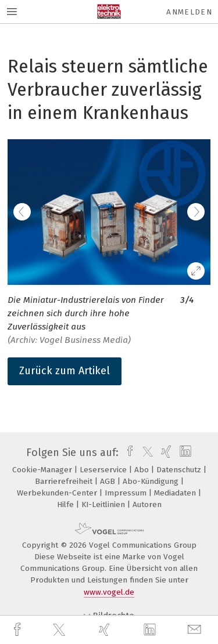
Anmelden (189, 12)
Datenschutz (180, 470)
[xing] (106, 630)
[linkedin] (151, 630)
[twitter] (60, 630)
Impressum (127, 493)
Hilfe (67, 504)
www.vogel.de (109, 592)
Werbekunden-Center (58, 493)
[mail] (196, 630)
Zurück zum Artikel (65, 371)
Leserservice (104, 470)
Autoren (147, 504)
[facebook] (19, 630)
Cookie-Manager (43, 470)
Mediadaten (176, 493)
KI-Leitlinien (104, 504)
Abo (143, 470)
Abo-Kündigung (152, 481)
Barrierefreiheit (65, 481)
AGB (109, 481)
